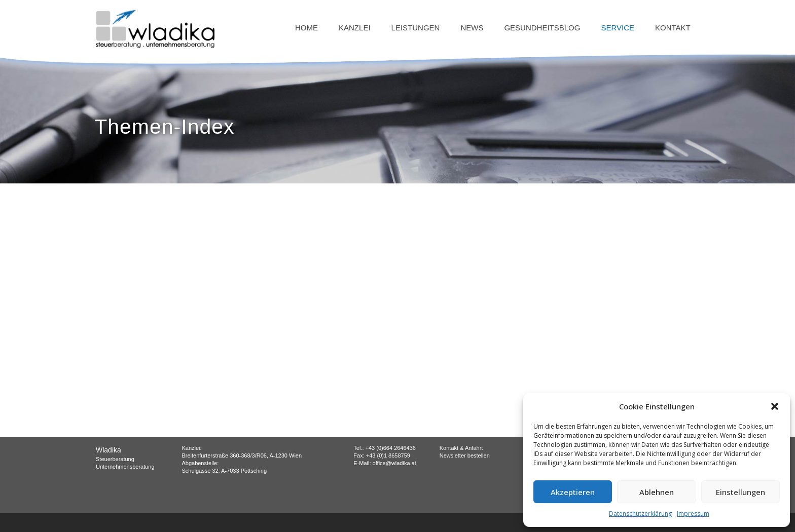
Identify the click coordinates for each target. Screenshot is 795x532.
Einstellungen (740, 492)
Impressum (693, 514)
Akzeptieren (573, 492)
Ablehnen (657, 492)
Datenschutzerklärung (640, 514)
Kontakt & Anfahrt (461, 448)
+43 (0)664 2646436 (391, 448)
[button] (775, 406)
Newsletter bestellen (465, 455)
